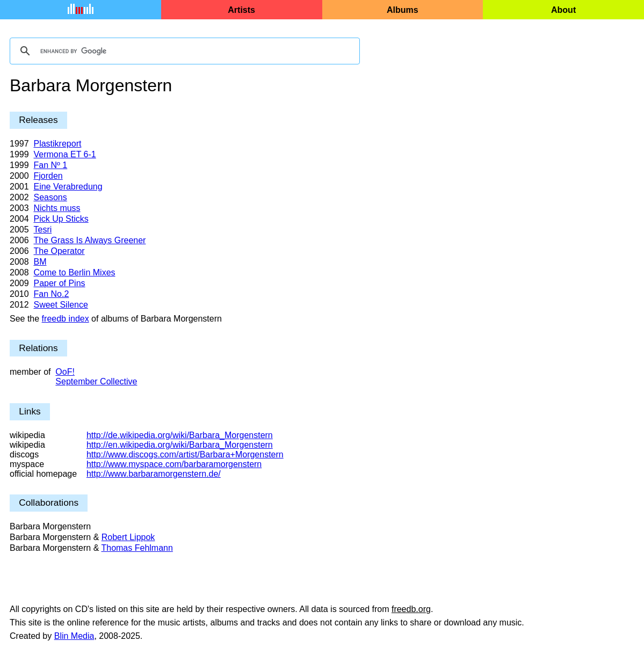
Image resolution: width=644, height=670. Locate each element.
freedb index (66, 319)
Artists (241, 10)
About (563, 10)
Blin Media (74, 636)
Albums (403, 10)
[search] (183, 51)
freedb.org (411, 609)
